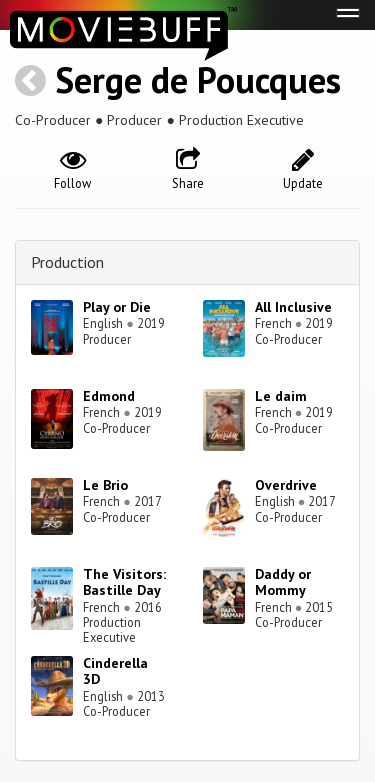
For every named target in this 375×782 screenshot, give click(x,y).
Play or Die (117, 307)
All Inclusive (293, 307)
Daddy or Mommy (283, 582)
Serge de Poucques (198, 79)
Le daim (281, 396)
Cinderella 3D (115, 671)
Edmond (109, 396)
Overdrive (286, 485)
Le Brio (105, 485)
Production (67, 262)
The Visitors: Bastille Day (124, 582)
